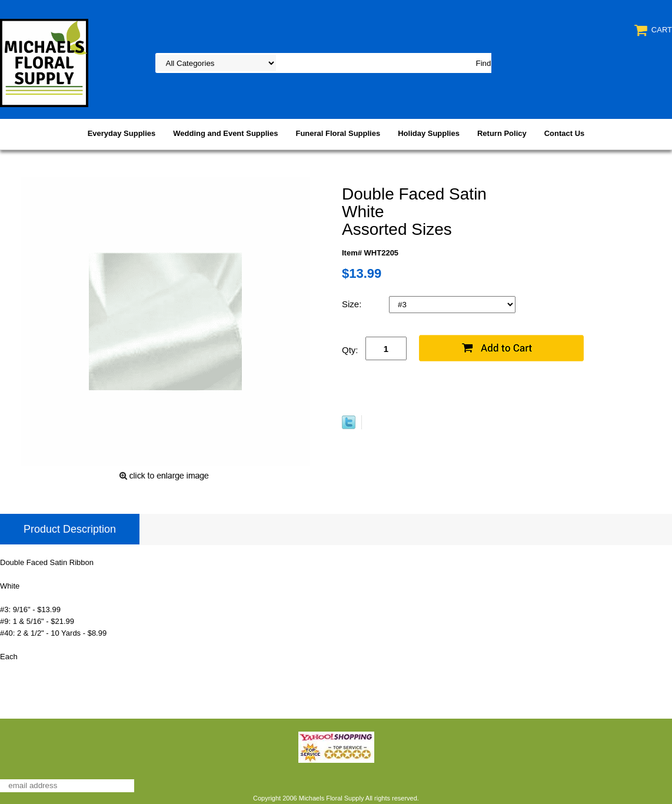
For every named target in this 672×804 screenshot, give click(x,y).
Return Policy (502, 133)
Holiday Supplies (429, 133)
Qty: (350, 350)
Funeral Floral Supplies (338, 133)
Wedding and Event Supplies (225, 133)
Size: (353, 304)
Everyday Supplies (122, 133)
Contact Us (565, 133)
